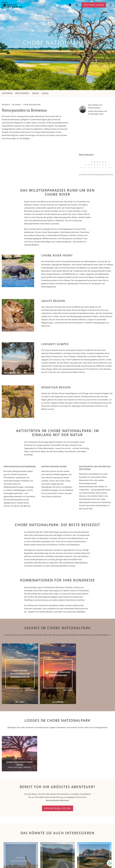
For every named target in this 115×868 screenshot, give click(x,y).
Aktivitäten (7, 93)
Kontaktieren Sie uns (58, 808)
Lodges (45, 93)
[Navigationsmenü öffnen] (111, 5)
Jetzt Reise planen (94, 5)
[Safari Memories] (12, 5)
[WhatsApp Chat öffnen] (110, 863)
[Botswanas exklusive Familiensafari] (58, 674)
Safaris (35, 93)
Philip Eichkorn (94, 108)
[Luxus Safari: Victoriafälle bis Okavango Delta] (20, 674)
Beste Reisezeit (22, 93)
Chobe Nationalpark (32, 105)
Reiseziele (6, 105)
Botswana (17, 105)
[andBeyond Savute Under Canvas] (19, 754)
